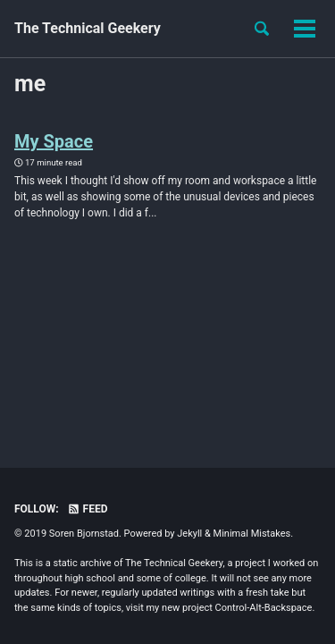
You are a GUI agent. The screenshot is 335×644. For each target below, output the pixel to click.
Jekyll (189, 534)
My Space (54, 141)
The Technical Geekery (88, 28)
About (201, 28)
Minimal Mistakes (252, 534)
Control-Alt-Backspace (264, 608)
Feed (88, 509)
